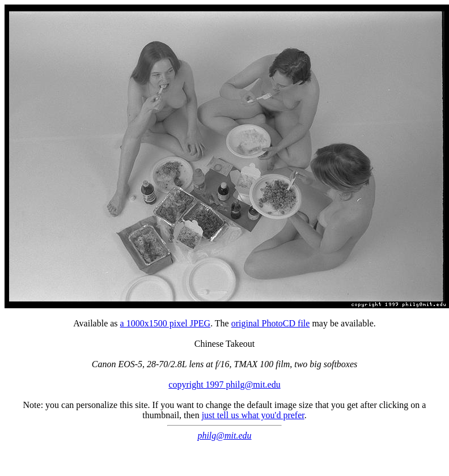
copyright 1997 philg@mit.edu (224, 384)
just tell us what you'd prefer (253, 415)
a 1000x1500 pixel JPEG (166, 323)
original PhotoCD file (271, 323)
